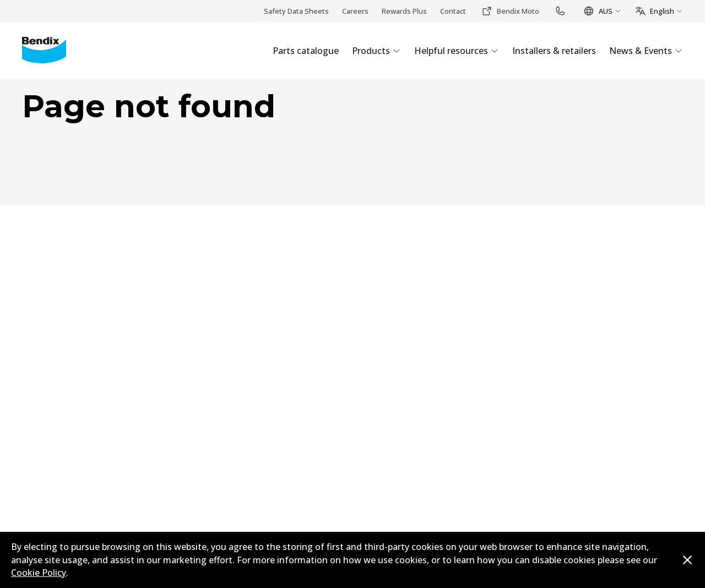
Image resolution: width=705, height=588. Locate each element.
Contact (453, 11)
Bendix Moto (510, 11)
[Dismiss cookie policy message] (687, 560)
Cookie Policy (39, 573)
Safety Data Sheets (296, 11)
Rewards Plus (404, 11)
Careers (355, 11)
